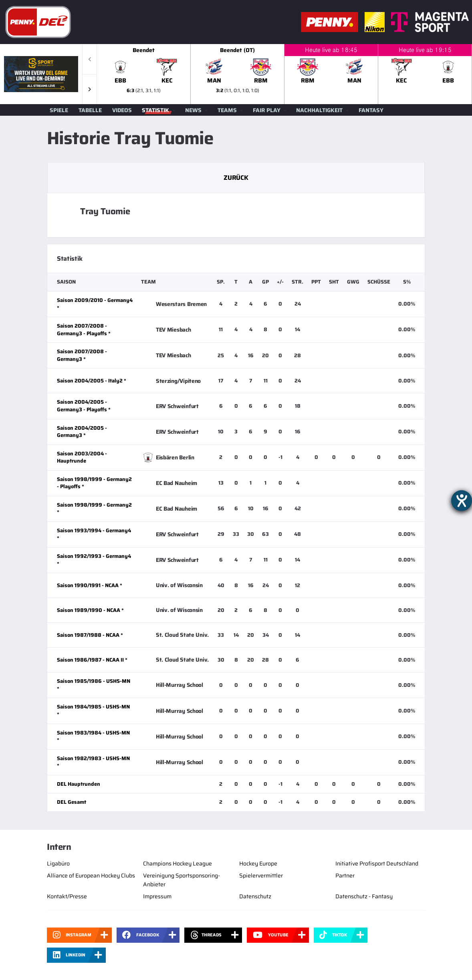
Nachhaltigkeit (319, 110)
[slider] (284, 74)
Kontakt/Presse (67, 896)
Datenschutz (255, 896)
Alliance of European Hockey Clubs (91, 875)
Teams (227, 110)
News (193, 110)
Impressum (157, 896)
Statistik (155, 110)
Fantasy (371, 110)
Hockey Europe (258, 863)
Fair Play (267, 110)
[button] (90, 89)
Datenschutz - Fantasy (364, 896)
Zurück (236, 178)
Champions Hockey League (178, 863)
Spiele (59, 110)
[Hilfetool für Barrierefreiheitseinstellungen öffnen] (462, 501)
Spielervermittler (261, 875)
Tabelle (90, 110)
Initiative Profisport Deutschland (377, 863)
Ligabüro (58, 863)
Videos (122, 110)
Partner (345, 875)
